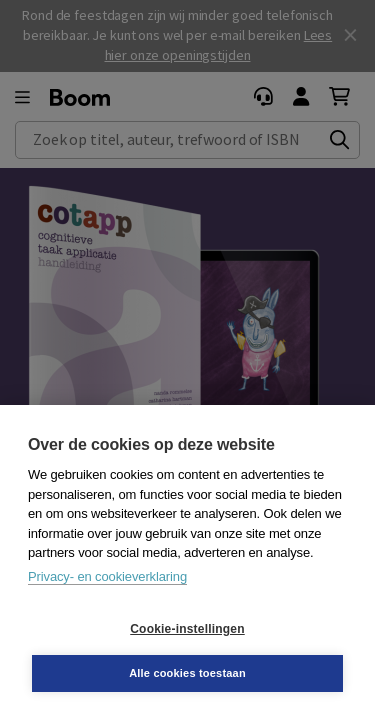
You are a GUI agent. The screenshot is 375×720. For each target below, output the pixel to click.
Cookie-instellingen (187, 629)
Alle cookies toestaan (187, 673)
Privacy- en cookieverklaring (107, 576)
